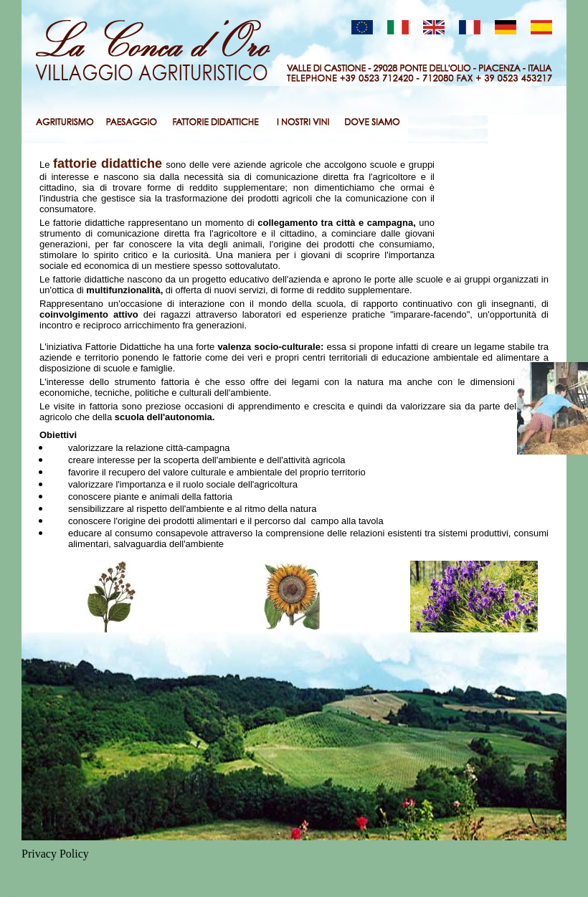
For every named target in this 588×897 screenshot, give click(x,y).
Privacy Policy (55, 854)
